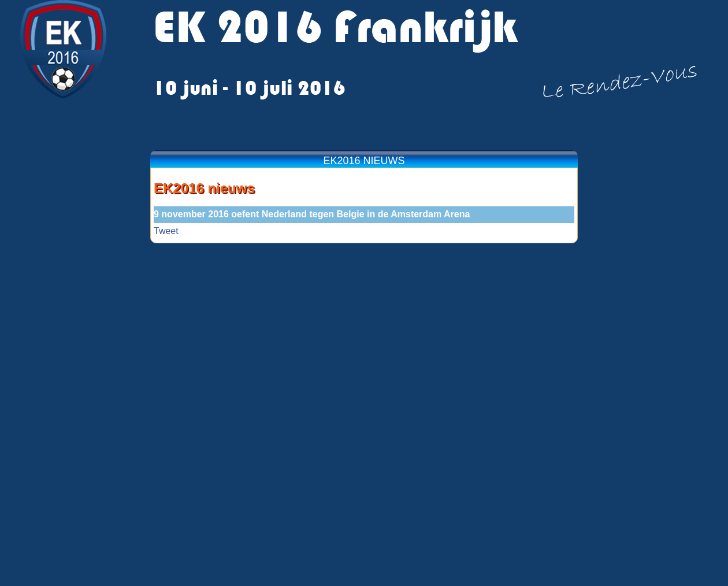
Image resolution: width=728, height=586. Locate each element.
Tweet (166, 231)
